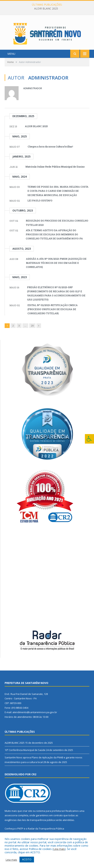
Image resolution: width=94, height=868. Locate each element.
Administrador (33, 94)
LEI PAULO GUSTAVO (40, 206)
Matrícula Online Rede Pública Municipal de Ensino (55, 172)
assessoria (11, 821)
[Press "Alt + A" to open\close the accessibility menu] (89, 439)
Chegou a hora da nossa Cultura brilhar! (50, 152)
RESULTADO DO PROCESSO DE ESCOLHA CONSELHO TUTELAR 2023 (57, 228)
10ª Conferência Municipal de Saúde (25, 756)
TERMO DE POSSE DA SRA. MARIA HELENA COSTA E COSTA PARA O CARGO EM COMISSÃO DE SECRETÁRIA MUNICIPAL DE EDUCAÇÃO (58, 196)
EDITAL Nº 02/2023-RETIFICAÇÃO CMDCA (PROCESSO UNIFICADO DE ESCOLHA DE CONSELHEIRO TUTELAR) (53, 315)
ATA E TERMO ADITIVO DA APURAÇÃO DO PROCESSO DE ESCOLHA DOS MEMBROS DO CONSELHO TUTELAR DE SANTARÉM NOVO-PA (54, 240)
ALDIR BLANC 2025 (46, 9)
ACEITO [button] (27, 859)
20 (32, 331)
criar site (27, 816)
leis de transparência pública (38, 825)
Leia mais (59, 849)
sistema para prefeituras (50, 816)
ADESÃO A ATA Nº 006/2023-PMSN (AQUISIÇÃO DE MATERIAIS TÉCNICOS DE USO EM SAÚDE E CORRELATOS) (56, 268)
